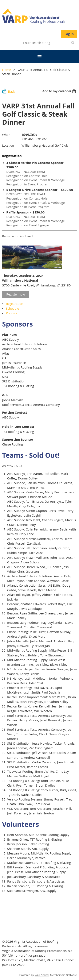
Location (8, 145)
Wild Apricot (42, 975)
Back (11, 91)
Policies (11, 313)
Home (7, 70)
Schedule (12, 308)
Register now (16, 294)
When (6, 135)
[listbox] (60, 91)
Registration (15, 304)
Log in (69, 34)
